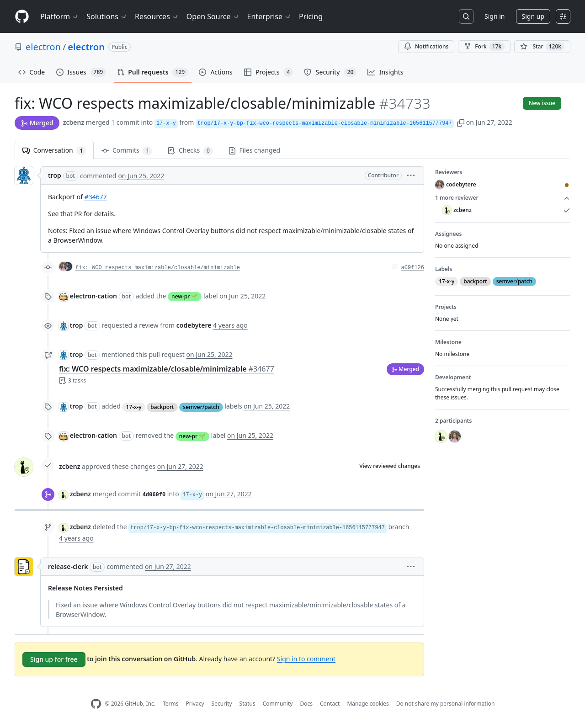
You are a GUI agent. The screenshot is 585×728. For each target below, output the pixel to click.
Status (247, 704)
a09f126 (413, 268)
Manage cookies (368, 704)
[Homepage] (22, 17)
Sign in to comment (306, 658)
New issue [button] (542, 103)
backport (162, 407)
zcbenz (74, 122)
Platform (60, 16)
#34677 (96, 197)
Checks (190, 151)
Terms (171, 704)
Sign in (495, 16)
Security (222, 704)
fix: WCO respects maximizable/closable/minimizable (158, 268)
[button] (461, 122)
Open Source (213, 16)
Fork (484, 47)
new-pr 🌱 (185, 296)
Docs (306, 704)
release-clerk (68, 566)
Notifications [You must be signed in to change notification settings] (426, 46)
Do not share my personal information (446, 704)
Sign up (533, 16)
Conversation (54, 151)
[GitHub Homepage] (96, 704)
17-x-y (133, 407)
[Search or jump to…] (466, 16)
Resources (157, 16)
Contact (330, 704)
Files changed (254, 150)
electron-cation (93, 296)
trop (55, 175)
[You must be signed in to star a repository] (542, 47)
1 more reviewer (503, 198)
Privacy (195, 704)
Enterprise (269, 16)
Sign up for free (54, 659)
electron (43, 47)
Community (278, 704)
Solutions (107, 16)
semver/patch (201, 407)
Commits (127, 151)
